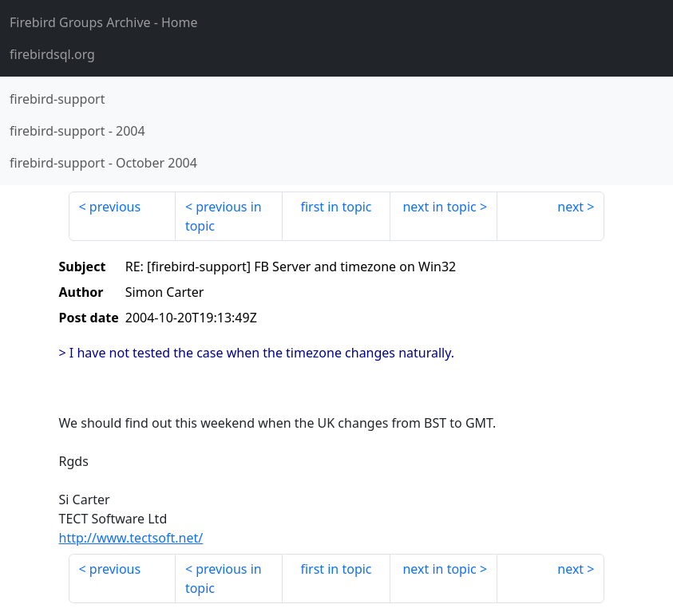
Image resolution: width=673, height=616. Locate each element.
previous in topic (224, 216)
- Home (104, 22)
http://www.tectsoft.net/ (131, 538)
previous (115, 207)
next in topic (439, 207)
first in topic (336, 207)
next (570, 207)
